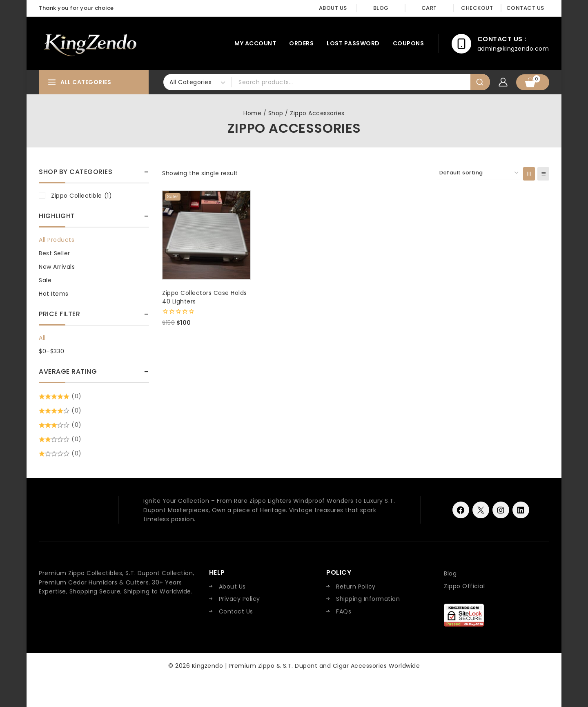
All (42, 338)
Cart (429, 8)
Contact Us (525, 8)
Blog (381, 8)
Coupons (409, 43)
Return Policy (356, 587)
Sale (45, 280)
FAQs (344, 611)
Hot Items (54, 294)
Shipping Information (368, 599)
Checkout (477, 8)
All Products (57, 240)
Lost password (353, 43)
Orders (301, 43)
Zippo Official (464, 586)
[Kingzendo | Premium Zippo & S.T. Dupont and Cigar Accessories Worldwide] (90, 43)
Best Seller (55, 253)
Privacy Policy (239, 599)
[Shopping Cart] (533, 82)
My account (255, 43)
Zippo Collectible (81, 196)
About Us (333, 8)
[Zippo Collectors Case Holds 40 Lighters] (206, 235)
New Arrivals (57, 267)
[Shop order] (479, 173)
